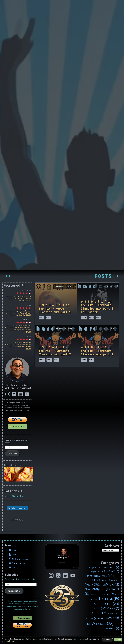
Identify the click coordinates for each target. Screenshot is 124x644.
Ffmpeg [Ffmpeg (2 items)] (94, 572)
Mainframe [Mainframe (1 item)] (115, 580)
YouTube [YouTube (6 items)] (112, 628)
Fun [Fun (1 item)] (101, 572)
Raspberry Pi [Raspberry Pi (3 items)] (97, 594)
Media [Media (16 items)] (92, 584)
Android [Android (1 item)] (97, 568)
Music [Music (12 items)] (112, 585)
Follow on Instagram (19, 508)
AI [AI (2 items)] (91, 568)
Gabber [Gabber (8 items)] (91, 576)
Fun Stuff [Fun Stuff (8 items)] (111, 571)
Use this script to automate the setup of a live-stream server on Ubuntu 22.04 (18, 313)
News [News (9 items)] (90, 589)
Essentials (107, 640)
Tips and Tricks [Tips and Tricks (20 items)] (104, 604)
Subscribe (12, 453)
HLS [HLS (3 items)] (97, 580)
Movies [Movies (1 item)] (103, 585)
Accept (118, 640)
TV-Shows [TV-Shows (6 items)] (112, 608)
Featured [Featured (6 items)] (112, 568)
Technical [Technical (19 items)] (109, 599)
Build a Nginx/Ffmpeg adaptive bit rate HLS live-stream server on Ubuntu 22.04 (18, 346)
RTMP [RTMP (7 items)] (109, 594)
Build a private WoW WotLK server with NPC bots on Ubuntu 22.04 (19, 298)
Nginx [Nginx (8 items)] (102, 589)
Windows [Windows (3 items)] (91, 619)
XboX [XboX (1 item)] (116, 624)
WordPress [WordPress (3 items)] (103, 619)
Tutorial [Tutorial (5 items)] (98, 609)
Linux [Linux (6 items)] (105, 580)
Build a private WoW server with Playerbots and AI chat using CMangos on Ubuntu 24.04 (18, 329)
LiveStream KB (15, 496)
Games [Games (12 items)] (105, 576)
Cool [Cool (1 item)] (103, 568)
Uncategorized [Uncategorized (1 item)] (113, 613)
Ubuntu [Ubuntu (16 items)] (99, 613)
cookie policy (11, 641)
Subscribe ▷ (14, 591)
